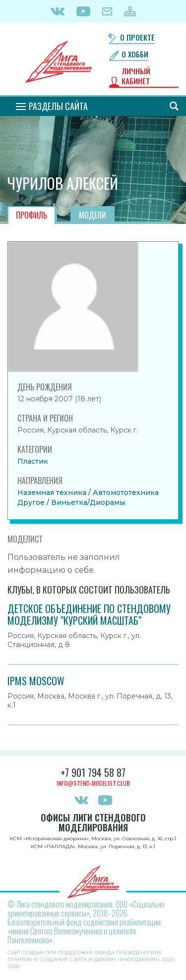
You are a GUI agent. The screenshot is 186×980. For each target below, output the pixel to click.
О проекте (137, 37)
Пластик (33, 461)
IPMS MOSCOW (36, 681)
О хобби (135, 54)
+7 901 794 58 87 (93, 772)
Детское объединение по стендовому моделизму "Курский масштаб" (89, 614)
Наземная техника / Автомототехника (88, 492)
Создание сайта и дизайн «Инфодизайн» (100, 959)
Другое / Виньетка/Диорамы (71, 502)
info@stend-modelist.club (93, 783)
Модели (93, 215)
